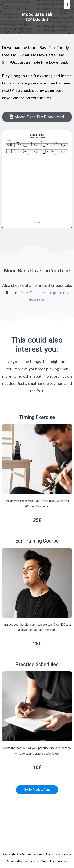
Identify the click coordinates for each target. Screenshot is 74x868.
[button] (37, 117)
